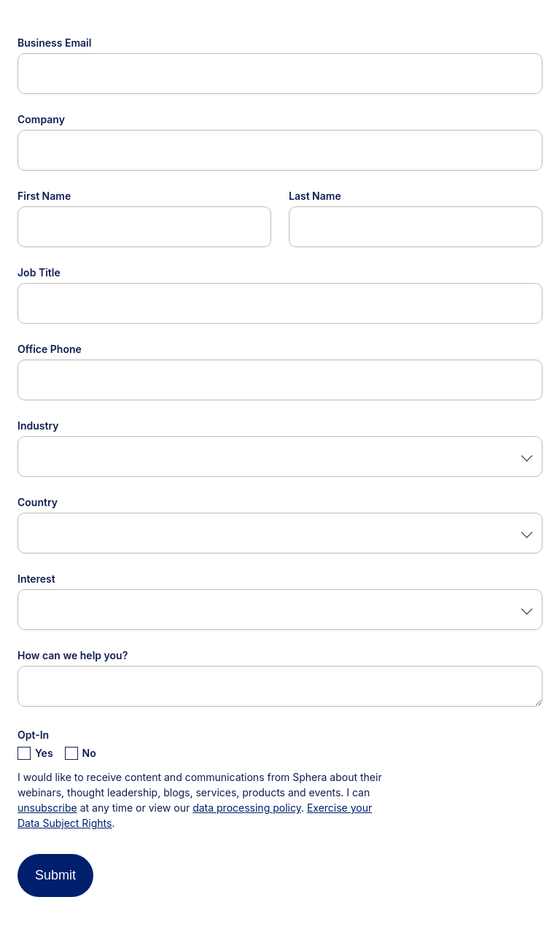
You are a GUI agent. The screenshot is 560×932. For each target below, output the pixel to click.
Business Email (54, 43)
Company (41, 119)
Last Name (315, 196)
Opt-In (33, 735)
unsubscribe (47, 808)
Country (38, 502)
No (89, 753)
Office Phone (50, 349)
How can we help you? (73, 655)
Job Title (39, 272)
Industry (38, 426)
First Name (44, 196)
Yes (44, 753)
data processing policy (247, 808)
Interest (36, 579)
